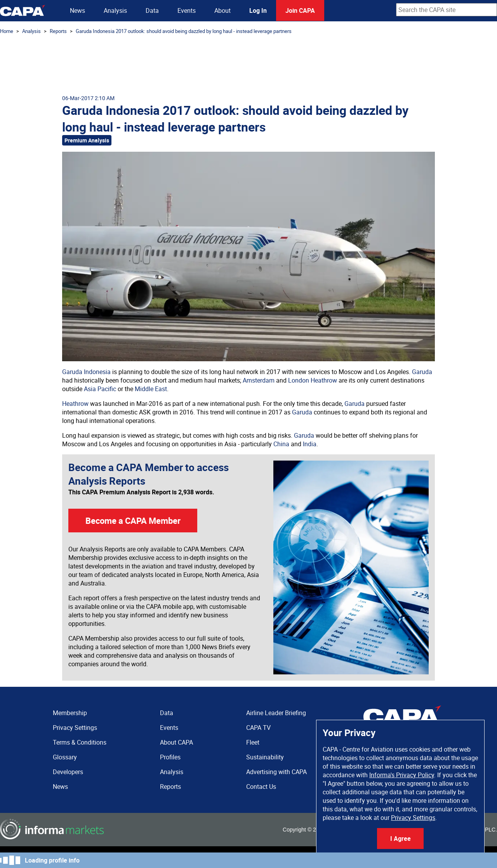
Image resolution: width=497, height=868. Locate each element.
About (222, 10)
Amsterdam (259, 380)
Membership (70, 713)
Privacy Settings (413, 818)
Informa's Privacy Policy (402, 775)
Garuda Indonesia (86, 372)
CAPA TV (258, 728)
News (77, 10)
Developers (68, 772)
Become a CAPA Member (133, 521)
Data (152, 10)
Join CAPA (300, 10)
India (310, 444)
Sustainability (265, 757)
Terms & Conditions (80, 742)
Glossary (65, 757)
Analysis (115, 10)
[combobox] (447, 10)
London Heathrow (313, 380)
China (281, 444)
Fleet (253, 742)
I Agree (401, 839)
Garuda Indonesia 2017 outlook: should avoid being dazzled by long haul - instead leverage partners (184, 31)
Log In (258, 10)
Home (7, 31)
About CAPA (176, 742)
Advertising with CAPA (276, 772)
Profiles (170, 757)
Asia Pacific (100, 389)
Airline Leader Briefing (276, 713)
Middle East (151, 389)
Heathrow (75, 404)
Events (187, 10)
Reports (58, 31)
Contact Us (261, 787)
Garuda (422, 372)
